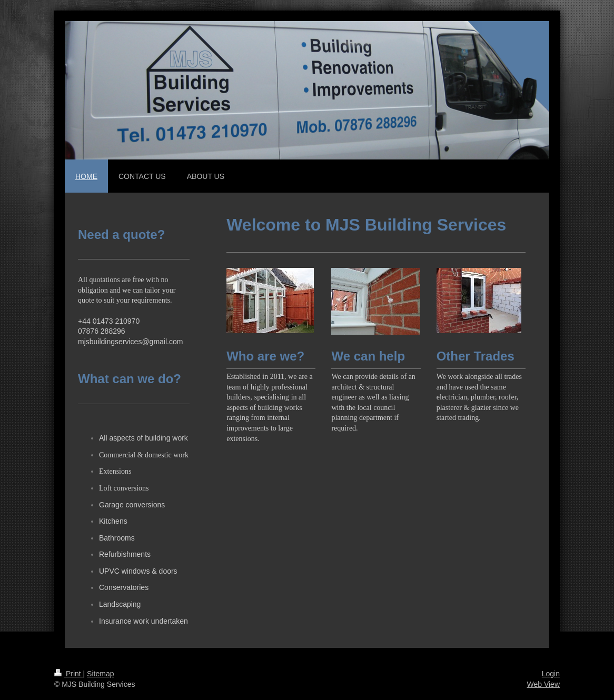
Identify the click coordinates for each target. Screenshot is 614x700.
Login (551, 674)
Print (69, 674)
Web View (543, 684)
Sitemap (100, 674)
